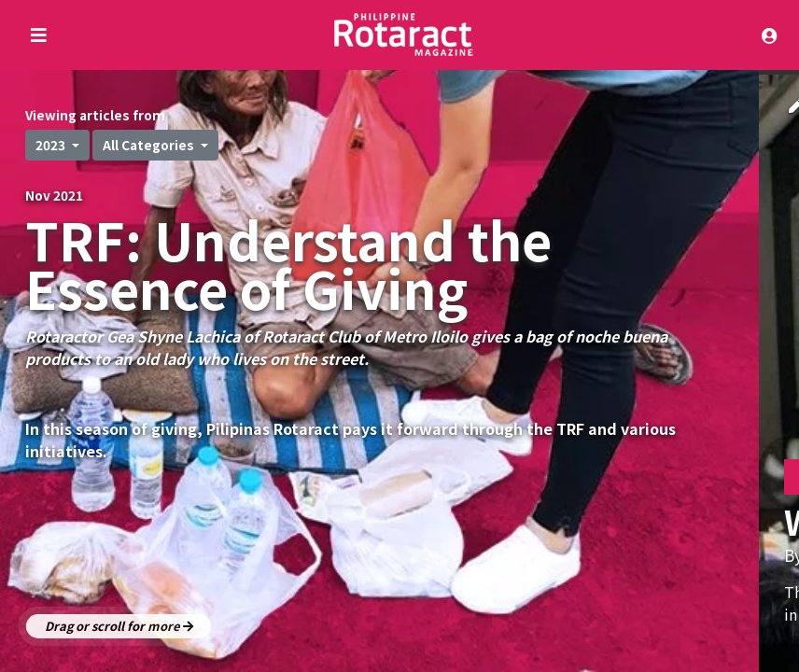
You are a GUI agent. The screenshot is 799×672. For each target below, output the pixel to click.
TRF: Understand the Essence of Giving (288, 263)
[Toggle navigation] (774, 35)
